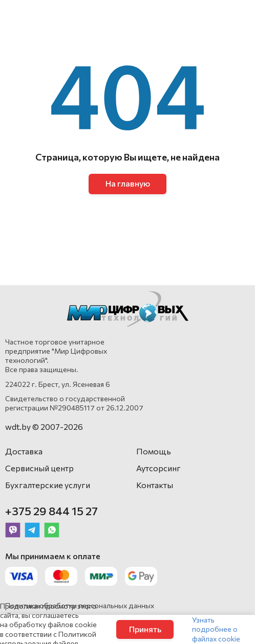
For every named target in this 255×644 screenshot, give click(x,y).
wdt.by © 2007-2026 (44, 427)
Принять (145, 629)
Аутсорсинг (158, 468)
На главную (128, 183)
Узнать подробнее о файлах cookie (216, 629)
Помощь (154, 451)
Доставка (24, 451)
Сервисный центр (39, 468)
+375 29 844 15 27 (51, 511)
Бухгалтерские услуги (48, 485)
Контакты (155, 485)
